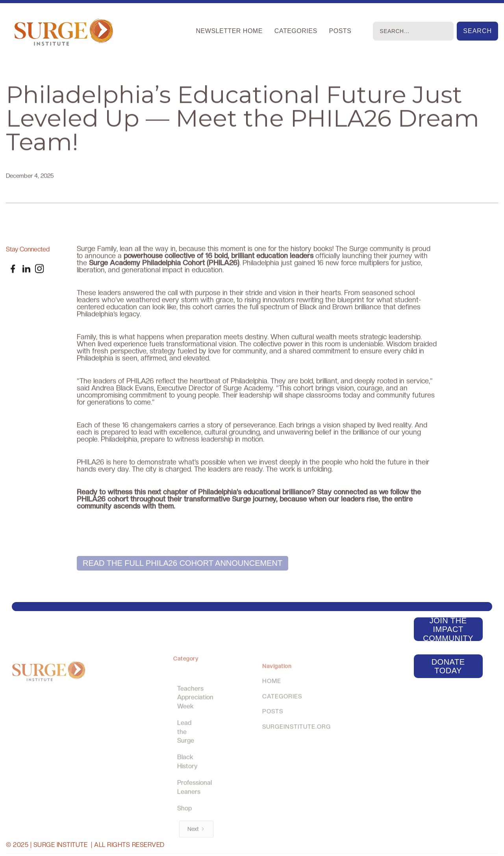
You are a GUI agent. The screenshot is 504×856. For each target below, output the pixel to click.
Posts (340, 31)
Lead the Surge (186, 745)
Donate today (448, 666)
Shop (184, 821)
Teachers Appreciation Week (195, 711)
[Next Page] (196, 842)
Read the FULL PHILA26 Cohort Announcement (183, 563)
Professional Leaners (195, 800)
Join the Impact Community (448, 629)
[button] (296, 31)
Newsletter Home (229, 31)
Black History (187, 775)
